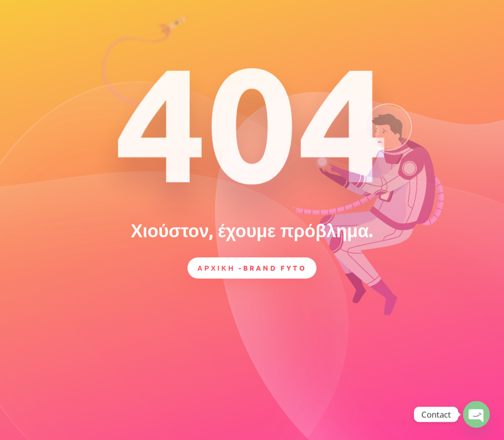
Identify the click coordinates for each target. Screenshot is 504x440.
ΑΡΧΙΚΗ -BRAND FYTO (252, 268)
